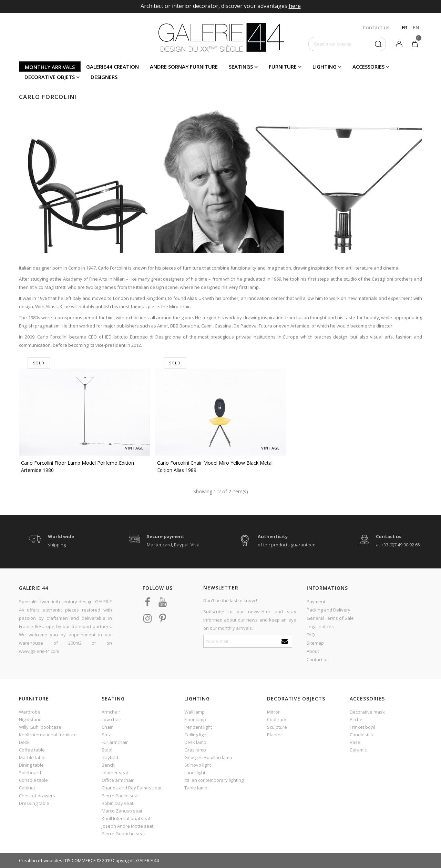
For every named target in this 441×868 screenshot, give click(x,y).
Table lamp (196, 788)
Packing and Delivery (329, 610)
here (295, 6)
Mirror (273, 712)
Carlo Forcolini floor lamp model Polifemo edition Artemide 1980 (78, 466)
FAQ (311, 635)
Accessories (368, 67)
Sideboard (30, 773)
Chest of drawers (37, 796)
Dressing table (34, 803)
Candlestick (362, 735)
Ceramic (358, 750)
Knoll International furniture (48, 735)
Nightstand (30, 719)
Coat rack (277, 719)
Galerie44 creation (112, 67)
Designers (104, 77)
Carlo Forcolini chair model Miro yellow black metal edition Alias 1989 (215, 466)
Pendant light (198, 727)
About (313, 651)
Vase (355, 742)
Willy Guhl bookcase (40, 727)
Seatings (241, 67)
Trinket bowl (362, 727)
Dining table (31, 765)
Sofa (107, 735)
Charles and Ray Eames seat (132, 788)
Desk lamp (195, 742)
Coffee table (32, 750)
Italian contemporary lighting (214, 780)
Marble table (32, 757)
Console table (33, 780)
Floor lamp (195, 719)
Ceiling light (196, 735)
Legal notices (320, 626)
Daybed (110, 757)
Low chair (111, 719)
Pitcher (357, 719)
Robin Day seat (117, 803)
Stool (107, 750)
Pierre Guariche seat (123, 834)
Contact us (318, 659)
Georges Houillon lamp (208, 757)
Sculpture (277, 727)
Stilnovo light (198, 765)
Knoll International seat (126, 818)
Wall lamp (194, 712)
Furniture (283, 67)
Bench (108, 765)
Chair (107, 727)
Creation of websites (41, 860)
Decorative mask (367, 712)
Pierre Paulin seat (120, 796)
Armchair (111, 712)
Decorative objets (50, 77)
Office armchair (118, 780)
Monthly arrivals (50, 67)
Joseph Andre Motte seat (127, 826)
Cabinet (27, 788)
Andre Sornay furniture (184, 67)
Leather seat (115, 773)
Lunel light (195, 773)
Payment (316, 602)
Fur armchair (115, 742)
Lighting (325, 67)
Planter (275, 735)
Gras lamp (195, 750)
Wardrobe (30, 712)
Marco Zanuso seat (122, 811)
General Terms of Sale (330, 618)
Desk (24, 742)
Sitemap (315, 643)
